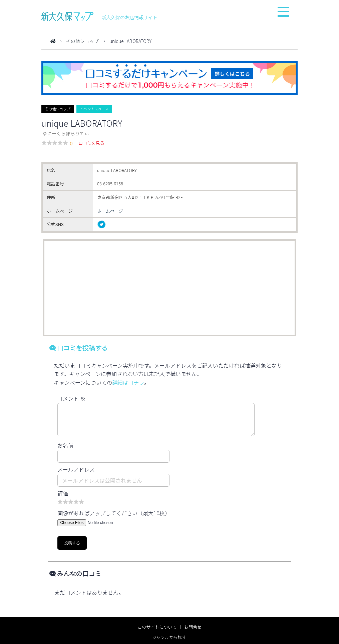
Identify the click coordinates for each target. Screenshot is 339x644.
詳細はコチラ (128, 382)
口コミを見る (91, 143)
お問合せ (193, 627)
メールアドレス (76, 469)
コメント (71, 398)
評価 (63, 493)
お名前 (65, 445)
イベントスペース (94, 109)
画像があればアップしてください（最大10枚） (114, 513)
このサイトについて (157, 627)
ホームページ (110, 211)
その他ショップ (82, 41)
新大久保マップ (67, 16)
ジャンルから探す (169, 637)
